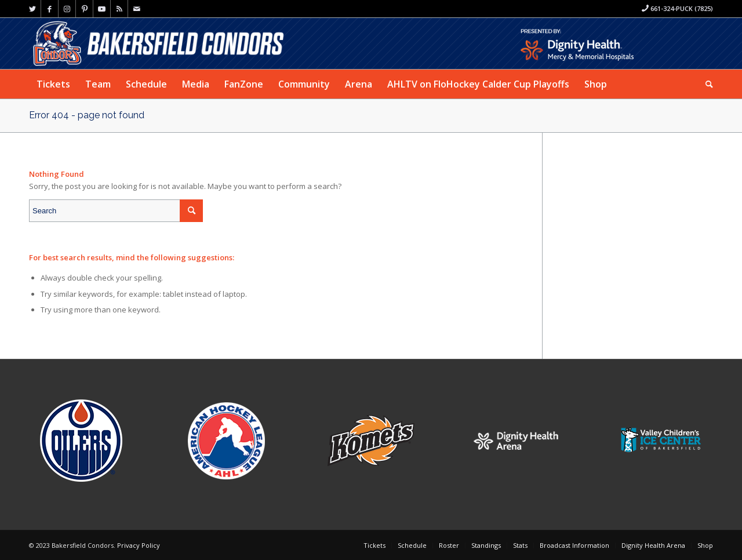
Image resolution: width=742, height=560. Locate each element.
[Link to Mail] (137, 9)
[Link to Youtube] (102, 9)
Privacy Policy (139, 545)
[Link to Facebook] (50, 9)
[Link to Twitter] (32, 9)
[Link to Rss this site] (119, 9)
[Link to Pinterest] (84, 9)
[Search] (705, 84)
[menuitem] (53, 84)
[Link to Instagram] (67, 9)
